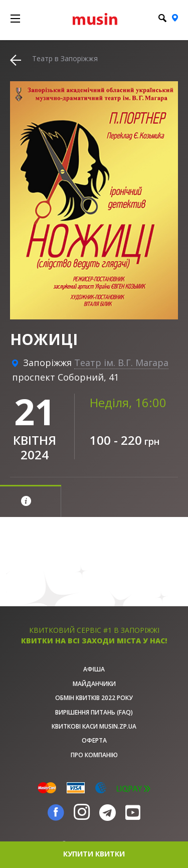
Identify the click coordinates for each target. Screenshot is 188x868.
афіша (94, 669)
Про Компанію (94, 755)
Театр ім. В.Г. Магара (121, 363)
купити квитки (94, 854)
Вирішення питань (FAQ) (94, 712)
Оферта (94, 740)
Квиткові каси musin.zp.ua (94, 726)
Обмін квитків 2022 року (94, 698)
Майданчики (94, 684)
